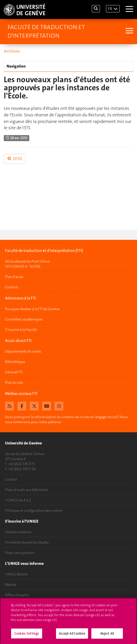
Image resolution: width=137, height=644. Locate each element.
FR (110, 9)
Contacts (12, 287)
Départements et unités (23, 351)
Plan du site (14, 382)
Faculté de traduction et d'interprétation (46, 31)
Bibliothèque (15, 362)
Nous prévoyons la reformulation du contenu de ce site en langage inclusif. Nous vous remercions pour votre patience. (66, 419)
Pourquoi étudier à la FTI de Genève (32, 309)
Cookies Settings (27, 635)
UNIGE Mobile (16, 574)
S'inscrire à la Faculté (21, 330)
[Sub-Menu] (129, 31)
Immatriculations (18, 532)
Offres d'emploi (17, 595)
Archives (12, 51)
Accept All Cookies (72, 635)
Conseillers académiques (24, 319)
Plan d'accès (14, 277)
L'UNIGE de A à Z (18, 500)
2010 (15, 159)
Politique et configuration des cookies (34, 510)
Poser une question (20, 553)
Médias (11, 585)
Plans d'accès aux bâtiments (26, 490)
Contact (11, 479)
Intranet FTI (14, 372)
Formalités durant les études (27, 542)
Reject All (107, 635)
